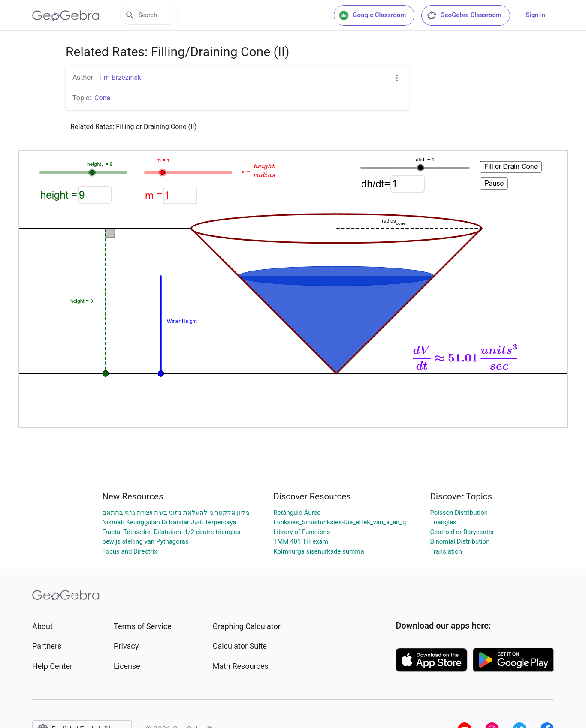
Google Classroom (372, 15)
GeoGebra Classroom (464, 15)
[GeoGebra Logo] (66, 15)
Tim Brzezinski (121, 77)
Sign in (535, 15)
